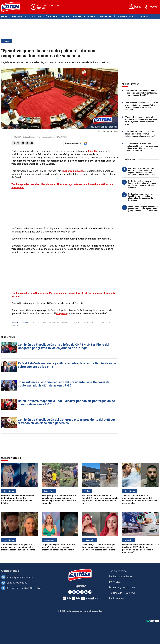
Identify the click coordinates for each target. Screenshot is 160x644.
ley (74, 323)
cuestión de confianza (51, 323)
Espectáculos (91, 16)
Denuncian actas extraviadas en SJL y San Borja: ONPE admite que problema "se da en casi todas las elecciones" (140, 548)
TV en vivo (115, 582)
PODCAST (154, 7)
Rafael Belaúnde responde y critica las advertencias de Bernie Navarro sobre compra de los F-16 (67, 365)
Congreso (62, 313)
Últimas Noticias (19, 16)
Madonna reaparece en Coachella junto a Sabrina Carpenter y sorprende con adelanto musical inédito (18, 499)
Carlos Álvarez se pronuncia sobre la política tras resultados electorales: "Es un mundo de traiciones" (143, 197)
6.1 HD (138, 7)
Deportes (66, 16)
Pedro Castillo (83, 323)
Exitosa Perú (109, 16)
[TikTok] (90, 592)
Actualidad (35, 16)
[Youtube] (78, 592)
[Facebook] (70, 592)
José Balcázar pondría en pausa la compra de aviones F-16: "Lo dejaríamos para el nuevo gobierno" (140, 134)
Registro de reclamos (121, 576)
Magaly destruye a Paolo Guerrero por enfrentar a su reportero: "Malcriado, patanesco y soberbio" (58, 547)
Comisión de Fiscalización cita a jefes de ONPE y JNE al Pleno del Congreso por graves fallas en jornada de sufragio (63, 346)
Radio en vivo (116, 598)
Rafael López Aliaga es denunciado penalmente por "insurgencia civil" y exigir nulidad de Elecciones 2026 (143, 209)
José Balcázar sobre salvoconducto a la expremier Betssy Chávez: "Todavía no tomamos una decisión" (141, 93)
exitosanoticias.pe (17, 583)
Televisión (122, 16)
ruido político (107, 323)
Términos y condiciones (122, 587)
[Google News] (86, 592)
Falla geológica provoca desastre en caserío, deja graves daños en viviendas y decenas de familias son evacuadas (59, 499)
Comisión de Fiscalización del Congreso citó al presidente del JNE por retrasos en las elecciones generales (66, 421)
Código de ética (118, 571)
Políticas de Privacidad (122, 593)
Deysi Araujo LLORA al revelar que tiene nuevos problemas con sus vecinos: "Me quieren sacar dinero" (99, 547)
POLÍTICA (95, 323)
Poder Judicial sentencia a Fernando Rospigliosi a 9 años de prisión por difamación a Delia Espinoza (142, 184)
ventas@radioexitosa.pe (20, 577)
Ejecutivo (66, 323)
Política (47, 16)
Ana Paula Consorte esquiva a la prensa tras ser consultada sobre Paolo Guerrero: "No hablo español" (18, 547)
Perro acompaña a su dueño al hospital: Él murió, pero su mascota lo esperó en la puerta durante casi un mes (100, 499)
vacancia (15, 326)
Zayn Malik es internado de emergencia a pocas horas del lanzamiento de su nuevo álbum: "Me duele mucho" (140, 499)
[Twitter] (74, 592)
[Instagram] (82, 592)
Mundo (56, 16)
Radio (131, 16)
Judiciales (77, 16)
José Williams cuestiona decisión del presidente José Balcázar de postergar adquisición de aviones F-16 (64, 384)
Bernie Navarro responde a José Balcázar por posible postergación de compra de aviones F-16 (66, 403)
